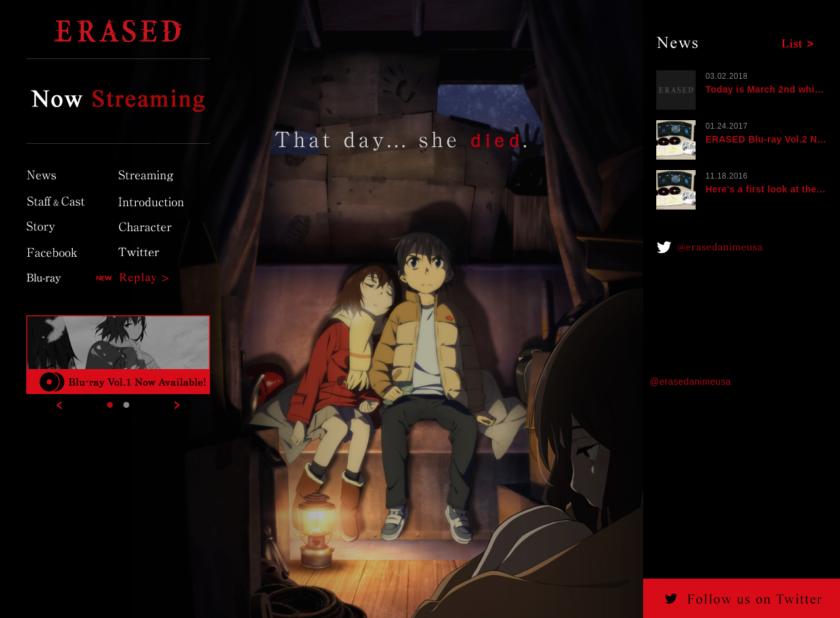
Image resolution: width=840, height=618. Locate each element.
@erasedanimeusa (690, 382)
